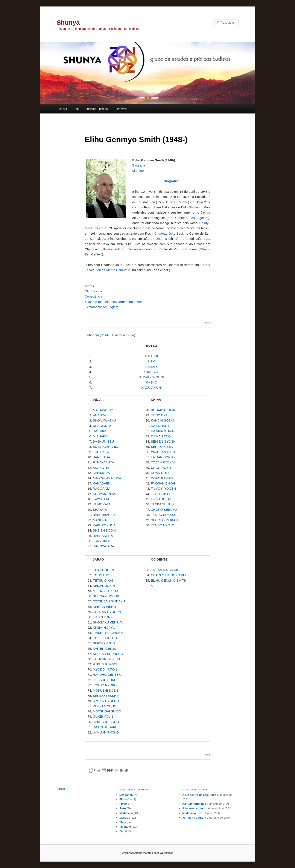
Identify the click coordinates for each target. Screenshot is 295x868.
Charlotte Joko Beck (169, 233)
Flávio (123, 804)
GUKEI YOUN (103, 716)
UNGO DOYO (161, 468)
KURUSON (151, 372)
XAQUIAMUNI (151, 387)
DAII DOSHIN (161, 426)
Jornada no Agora (194, 818)
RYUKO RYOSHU (106, 701)
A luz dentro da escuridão (199, 795)
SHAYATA (100, 510)
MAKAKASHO (103, 410)
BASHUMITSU (103, 441)
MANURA (100, 520)
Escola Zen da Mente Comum (106, 270)
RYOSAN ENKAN (164, 483)
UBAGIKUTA (102, 426)
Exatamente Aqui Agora (102, 307)
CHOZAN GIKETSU (107, 659)
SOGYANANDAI (104, 494)
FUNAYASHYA (103, 462)
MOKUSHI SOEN (105, 690)
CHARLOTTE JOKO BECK (170, 575)
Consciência (94, 296)
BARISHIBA (101, 457)
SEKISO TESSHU (106, 696)
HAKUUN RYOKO (106, 732)
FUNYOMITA (102, 541)
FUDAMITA (101, 452)
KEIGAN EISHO (104, 607)
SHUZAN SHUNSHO (108, 654)
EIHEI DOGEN (103, 570)
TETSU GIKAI (103, 580)
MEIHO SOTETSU (106, 591)
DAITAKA (100, 431)
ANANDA (100, 415)
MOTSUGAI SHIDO (107, 711)
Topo (207, 755)
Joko (123, 808)
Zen (76, 109)
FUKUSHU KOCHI (106, 664)
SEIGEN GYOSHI (164, 441)
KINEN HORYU (104, 627)
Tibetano (125, 827)
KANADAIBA (102, 483)
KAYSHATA (101, 499)
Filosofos (126, 799)
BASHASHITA (103, 536)
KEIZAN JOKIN (104, 586)
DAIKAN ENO (161, 436)
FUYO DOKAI (161, 499)
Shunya (68, 22)
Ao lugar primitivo (194, 804)
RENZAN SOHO (105, 706)
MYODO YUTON (105, 669)
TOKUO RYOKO (105, 685)
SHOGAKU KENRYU (108, 622)
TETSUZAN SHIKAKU (109, 601)
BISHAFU (151, 367)
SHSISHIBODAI (104, 530)
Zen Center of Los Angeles (188, 218)
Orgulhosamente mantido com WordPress (147, 853)
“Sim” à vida (93, 291)
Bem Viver (121, 109)
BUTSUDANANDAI (106, 447)
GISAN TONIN (103, 617)
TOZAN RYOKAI (163, 462)
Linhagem (139, 170)
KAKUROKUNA (104, 525)
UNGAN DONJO (163, 457)
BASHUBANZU (104, 515)
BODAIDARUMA (163, 410)
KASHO (151, 382)
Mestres (125, 818)
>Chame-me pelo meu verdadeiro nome (113, 302)
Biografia (139, 165)
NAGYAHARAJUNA (107, 478)
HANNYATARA (103, 546)
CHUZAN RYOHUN (107, 612)
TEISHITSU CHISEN (108, 633)
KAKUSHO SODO (106, 722)
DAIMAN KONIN (163, 431)
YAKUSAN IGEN (163, 452)
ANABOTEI (101, 468)
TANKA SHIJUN (162, 504)
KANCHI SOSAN (163, 420)
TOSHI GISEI (161, 494)
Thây (123, 822)
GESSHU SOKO (105, 680)
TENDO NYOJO (163, 525)
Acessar (62, 789)
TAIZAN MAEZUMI (164, 570)
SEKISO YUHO (104, 643)
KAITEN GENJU (104, 649)
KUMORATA (102, 504)
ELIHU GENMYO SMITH (169, 580)
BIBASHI (151, 356)
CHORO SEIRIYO (164, 510)
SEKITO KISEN (162, 447)
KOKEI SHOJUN (105, 638)
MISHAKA (100, 436)
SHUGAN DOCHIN (106, 596)
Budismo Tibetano (97, 109)
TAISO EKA (159, 415)
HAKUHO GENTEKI (107, 675)
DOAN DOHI (160, 473)
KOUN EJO (101, 575)
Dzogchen (126, 795)
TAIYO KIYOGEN (163, 488)
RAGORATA (102, 488)
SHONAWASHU (104, 420)
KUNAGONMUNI (152, 377)
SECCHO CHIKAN (164, 520)
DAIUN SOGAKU (105, 727)
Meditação (126, 813)
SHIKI (151, 361)
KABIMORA (101, 473)
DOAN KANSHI (162, 478)
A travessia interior (195, 808)
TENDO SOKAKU (164, 515)
